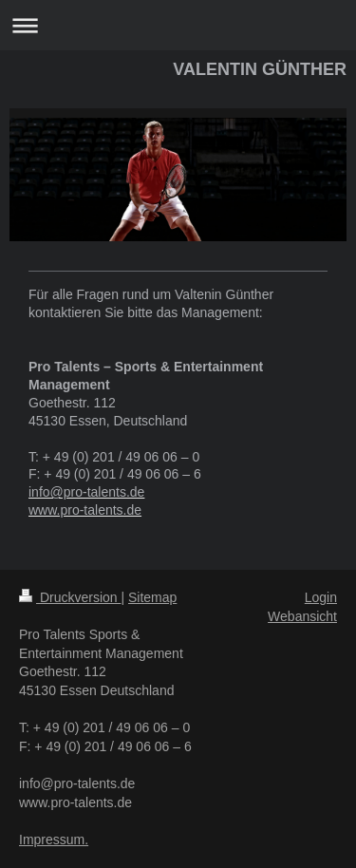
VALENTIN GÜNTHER (260, 69)
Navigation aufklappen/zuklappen (178, 25)
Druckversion (70, 597)
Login (321, 597)
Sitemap (152, 597)
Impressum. (54, 840)
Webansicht (302, 616)
